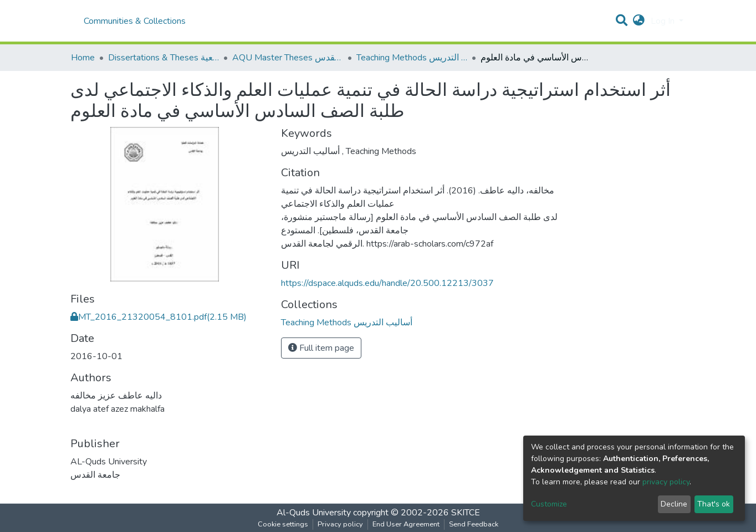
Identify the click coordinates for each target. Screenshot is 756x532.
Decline (674, 504)
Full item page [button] (321, 348)
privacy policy (666, 482)
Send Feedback (474, 524)
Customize (549, 504)
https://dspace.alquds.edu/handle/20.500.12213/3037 (387, 283)
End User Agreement (406, 524)
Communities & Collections (135, 21)
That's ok (714, 504)
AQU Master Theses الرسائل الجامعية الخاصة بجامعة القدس (288, 58)
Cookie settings (283, 524)
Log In (664, 21)
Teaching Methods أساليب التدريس (412, 58)
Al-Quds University (314, 513)
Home (83, 58)
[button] (639, 21)
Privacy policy (340, 524)
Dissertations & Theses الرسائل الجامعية (164, 58)
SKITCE (466, 513)
